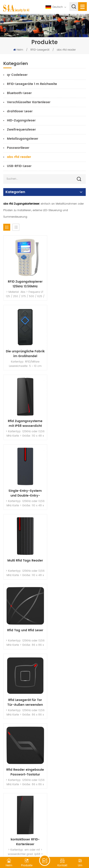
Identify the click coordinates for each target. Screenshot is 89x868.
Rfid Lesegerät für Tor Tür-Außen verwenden (23, 474)
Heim (18, 50)
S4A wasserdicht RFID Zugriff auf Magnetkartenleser (66, 733)
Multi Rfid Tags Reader (23, 409)
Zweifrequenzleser (21, 130)
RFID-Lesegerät (40, 50)
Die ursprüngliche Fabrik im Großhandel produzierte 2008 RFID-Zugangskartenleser (66, 279)
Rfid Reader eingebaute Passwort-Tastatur (66, 474)
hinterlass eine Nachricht (45, 860)
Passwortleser (18, 148)
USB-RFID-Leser (19, 166)
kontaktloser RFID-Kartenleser (23, 539)
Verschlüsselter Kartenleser (29, 102)
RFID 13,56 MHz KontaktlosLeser (23, 668)
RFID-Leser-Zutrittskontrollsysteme (66, 539)
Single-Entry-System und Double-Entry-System (66, 344)
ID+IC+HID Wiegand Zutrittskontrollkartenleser (66, 603)
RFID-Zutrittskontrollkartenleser (23, 603)
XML (33, 845)
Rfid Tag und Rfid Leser (66, 409)
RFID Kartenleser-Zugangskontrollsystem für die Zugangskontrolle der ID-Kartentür (66, 668)
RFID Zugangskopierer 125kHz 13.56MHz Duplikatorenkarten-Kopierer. (23, 279)
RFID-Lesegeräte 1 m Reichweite (32, 84)
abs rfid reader (66, 50)
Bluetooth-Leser (19, 93)
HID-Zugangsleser (21, 120)
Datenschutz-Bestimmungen (58, 845)
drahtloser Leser (20, 111)
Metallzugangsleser (23, 139)
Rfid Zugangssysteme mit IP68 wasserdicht (23, 344)
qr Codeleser (17, 75)
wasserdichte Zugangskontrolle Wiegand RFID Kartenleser (23, 733)
